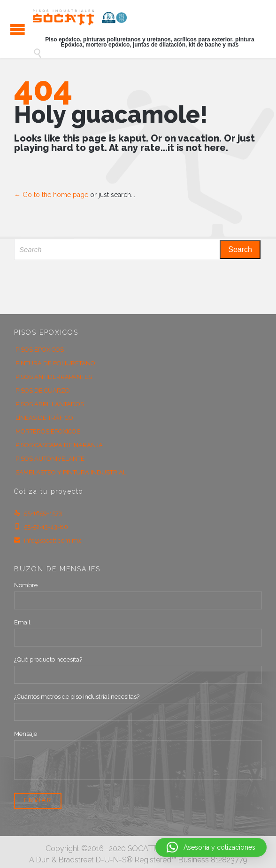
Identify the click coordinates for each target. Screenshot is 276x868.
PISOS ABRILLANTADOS (50, 404)
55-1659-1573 (38, 513)
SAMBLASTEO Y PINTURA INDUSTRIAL (71, 472)
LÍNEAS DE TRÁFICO (44, 418)
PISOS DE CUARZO (43, 391)
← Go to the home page (51, 195)
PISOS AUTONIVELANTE (50, 459)
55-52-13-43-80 (41, 527)
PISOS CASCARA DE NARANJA (59, 445)
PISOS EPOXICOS (40, 350)
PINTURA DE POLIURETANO (55, 363)
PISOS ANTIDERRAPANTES (54, 377)
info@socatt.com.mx (48, 541)
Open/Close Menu (18, 29)
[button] (211, 847)
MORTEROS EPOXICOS (48, 431)
